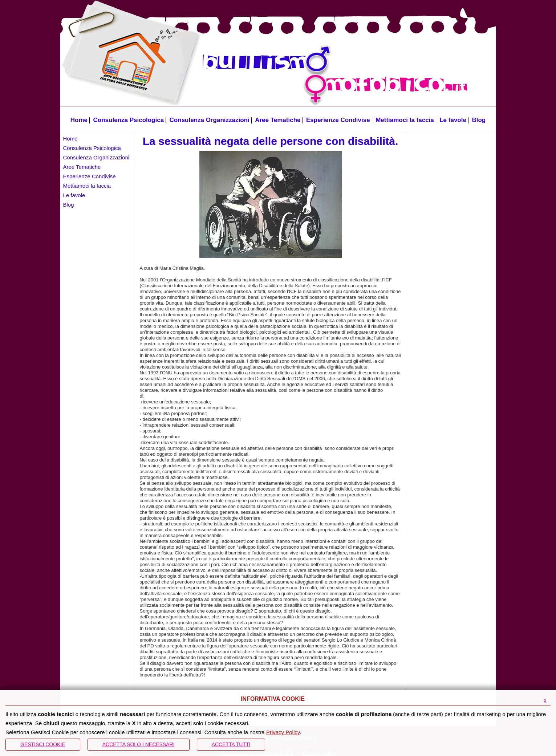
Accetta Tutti (231, 744)
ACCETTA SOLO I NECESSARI (139, 744)
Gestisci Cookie (43, 744)
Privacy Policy (283, 732)
